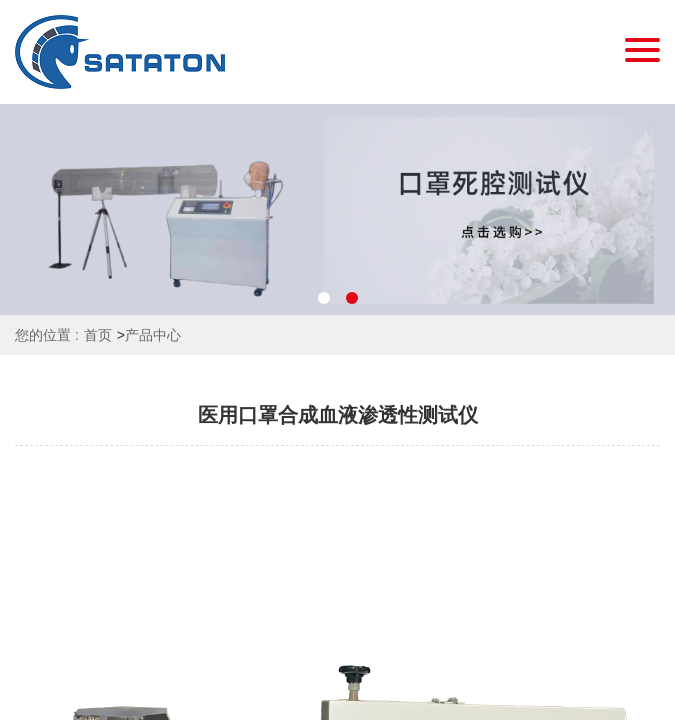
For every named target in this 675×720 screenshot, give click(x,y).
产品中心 (153, 335)
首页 (98, 335)
